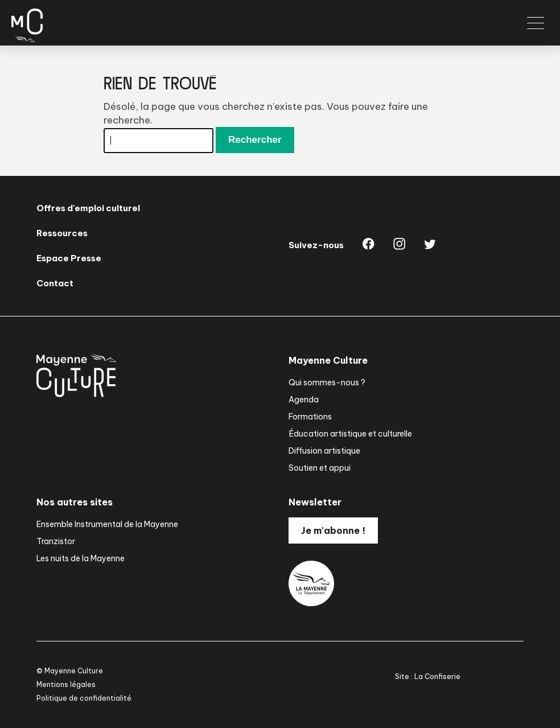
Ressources (62, 233)
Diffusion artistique (324, 451)
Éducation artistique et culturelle (350, 434)
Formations (310, 417)
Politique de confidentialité (84, 698)
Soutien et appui (320, 468)
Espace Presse (69, 258)
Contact (55, 283)
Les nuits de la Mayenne (81, 558)
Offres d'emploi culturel (88, 208)
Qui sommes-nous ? (327, 382)
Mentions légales (66, 684)
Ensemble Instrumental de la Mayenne (107, 524)
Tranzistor (56, 541)
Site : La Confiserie (428, 676)
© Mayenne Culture (70, 671)
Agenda (304, 400)
